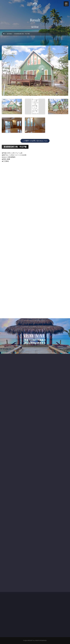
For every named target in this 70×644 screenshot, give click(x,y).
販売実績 (9, 34)
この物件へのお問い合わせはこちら (35, 141)
